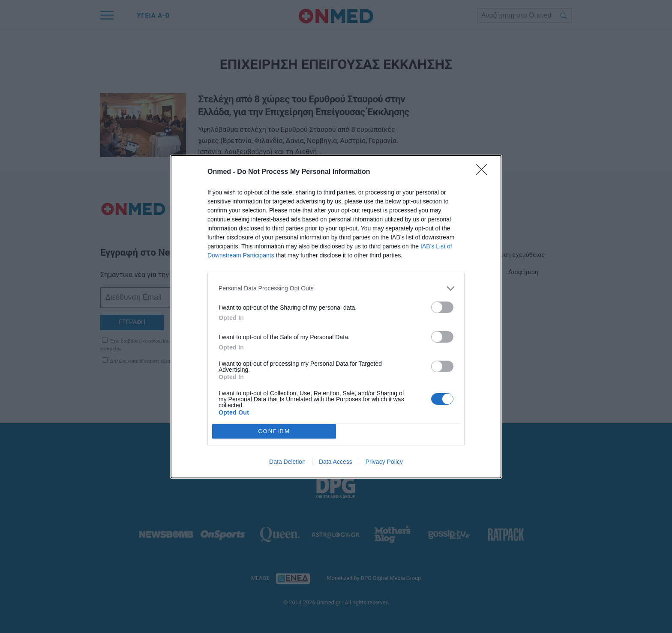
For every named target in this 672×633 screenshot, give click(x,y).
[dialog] (336, 317)
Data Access (336, 462)
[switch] (442, 307)
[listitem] (336, 288)
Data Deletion (287, 462)
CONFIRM (274, 431)
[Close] (484, 172)
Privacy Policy (384, 462)
